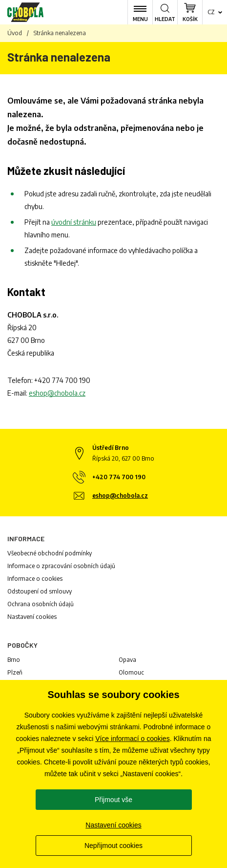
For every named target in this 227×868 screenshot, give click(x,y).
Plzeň (15, 672)
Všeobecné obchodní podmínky (50, 553)
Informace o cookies (35, 579)
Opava (127, 660)
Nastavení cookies (32, 617)
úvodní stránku (74, 222)
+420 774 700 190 (62, 380)
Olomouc (131, 672)
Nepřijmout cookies (113, 846)
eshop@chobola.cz (57, 393)
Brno (14, 660)
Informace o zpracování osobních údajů (61, 566)
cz (211, 12)
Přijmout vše (113, 800)
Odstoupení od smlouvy (40, 591)
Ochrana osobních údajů (41, 604)
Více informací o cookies (133, 739)
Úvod (15, 33)
